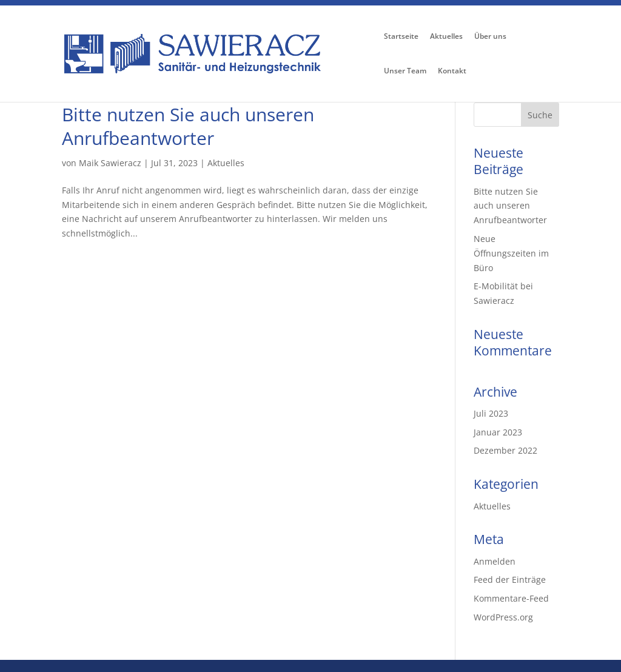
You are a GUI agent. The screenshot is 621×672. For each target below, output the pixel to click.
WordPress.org (503, 617)
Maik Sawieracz (110, 163)
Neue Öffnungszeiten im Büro (511, 253)
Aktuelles (446, 37)
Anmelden (495, 561)
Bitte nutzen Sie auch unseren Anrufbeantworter (188, 126)
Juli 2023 (491, 413)
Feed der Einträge (510, 580)
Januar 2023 (498, 432)
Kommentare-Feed (511, 598)
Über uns (490, 37)
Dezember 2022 (505, 450)
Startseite (401, 37)
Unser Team (405, 72)
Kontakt (452, 72)
